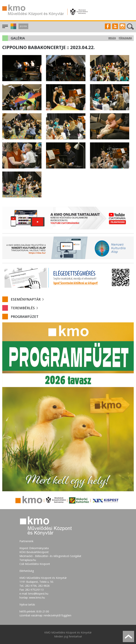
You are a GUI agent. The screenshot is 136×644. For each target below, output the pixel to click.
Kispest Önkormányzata (34, 548)
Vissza (112, 38)
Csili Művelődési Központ (35, 564)
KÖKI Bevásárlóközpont (34, 552)
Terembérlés (24, 308)
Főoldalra (125, 38)
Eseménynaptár (27, 299)
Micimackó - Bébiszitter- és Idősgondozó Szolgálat (50, 556)
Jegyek (23, 26)
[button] (13, 28)
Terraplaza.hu (28, 560)
